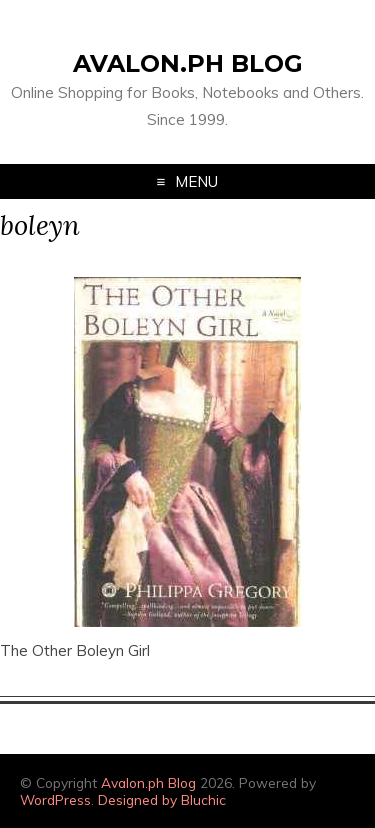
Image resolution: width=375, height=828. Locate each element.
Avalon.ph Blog (188, 63)
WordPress (55, 799)
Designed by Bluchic (162, 799)
